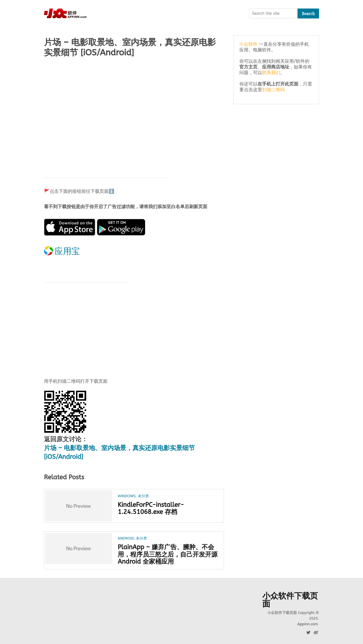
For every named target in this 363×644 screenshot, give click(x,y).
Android (126, 538)
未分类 (143, 496)
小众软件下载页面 (290, 600)
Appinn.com (308, 624)
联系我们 (271, 73)
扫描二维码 (273, 90)
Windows (127, 496)
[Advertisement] (134, 107)
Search (308, 13)
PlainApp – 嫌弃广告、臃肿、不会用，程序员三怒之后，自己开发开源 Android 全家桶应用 (168, 555)
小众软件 (248, 44)
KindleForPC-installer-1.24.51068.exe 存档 (151, 509)
